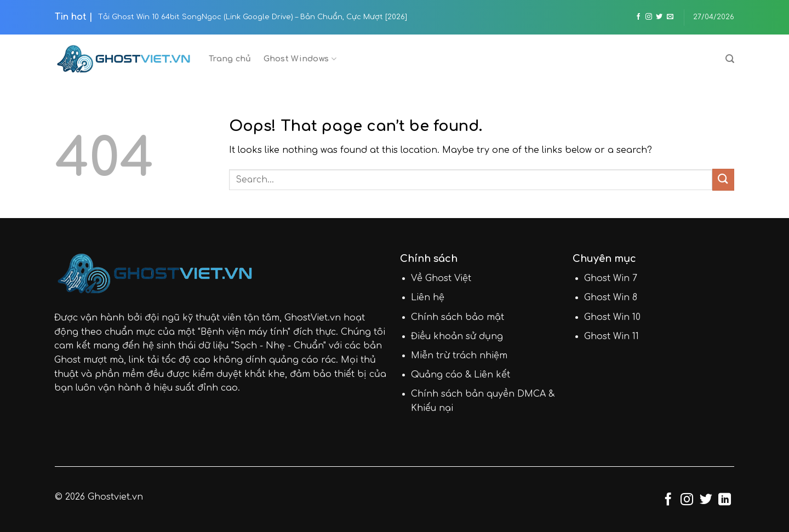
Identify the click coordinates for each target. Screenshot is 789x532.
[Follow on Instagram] (649, 17)
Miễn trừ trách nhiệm (459, 356)
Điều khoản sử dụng (457, 336)
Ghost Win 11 (611, 336)
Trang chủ (230, 59)
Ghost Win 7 (611, 278)
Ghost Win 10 (612, 317)
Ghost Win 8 (611, 298)
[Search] (730, 59)
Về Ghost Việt (441, 278)
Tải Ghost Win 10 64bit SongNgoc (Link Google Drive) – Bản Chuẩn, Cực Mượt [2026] (253, 17)
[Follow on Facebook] (638, 17)
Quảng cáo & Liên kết (461, 375)
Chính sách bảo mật (458, 317)
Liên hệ (428, 298)
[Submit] (723, 179)
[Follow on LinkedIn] (725, 500)
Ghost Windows (300, 59)
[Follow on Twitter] (659, 17)
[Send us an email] (670, 17)
